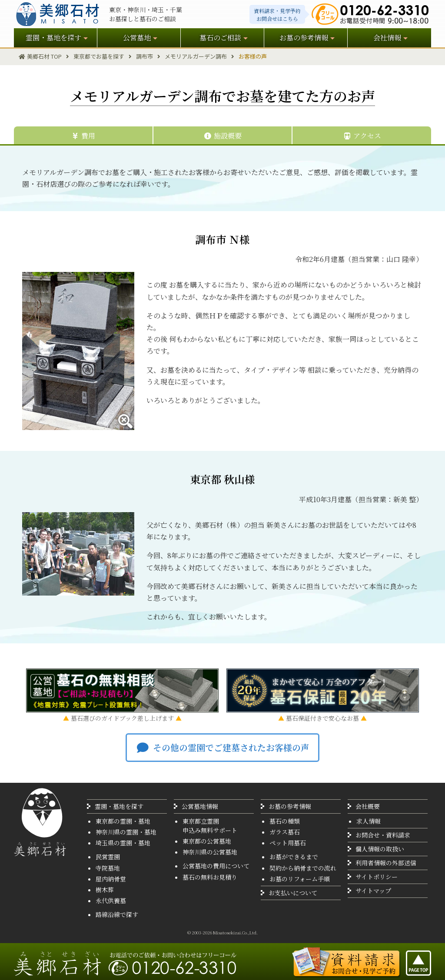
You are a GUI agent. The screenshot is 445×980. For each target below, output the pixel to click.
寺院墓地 (108, 868)
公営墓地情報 (200, 806)
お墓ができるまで (294, 857)
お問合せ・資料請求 (383, 835)
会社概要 (368, 806)
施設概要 (222, 136)
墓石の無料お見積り (210, 877)
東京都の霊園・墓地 (123, 821)
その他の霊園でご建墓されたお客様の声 (222, 747)
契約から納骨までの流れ (303, 868)
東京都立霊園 (201, 821)
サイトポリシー (377, 877)
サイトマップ (373, 891)
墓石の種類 (285, 821)
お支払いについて (293, 893)
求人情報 (369, 821)
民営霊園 (108, 857)
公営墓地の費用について (216, 866)
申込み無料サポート (210, 830)
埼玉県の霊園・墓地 (123, 843)
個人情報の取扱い (380, 849)
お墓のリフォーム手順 (300, 879)
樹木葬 (105, 890)
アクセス (362, 136)
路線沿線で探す (117, 914)
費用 (83, 136)
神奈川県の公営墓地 (210, 852)
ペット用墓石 (288, 843)
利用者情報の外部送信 (386, 863)
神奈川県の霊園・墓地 (126, 832)
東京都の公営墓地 (207, 841)
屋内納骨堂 (111, 879)
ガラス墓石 (285, 832)
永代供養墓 (111, 901)
